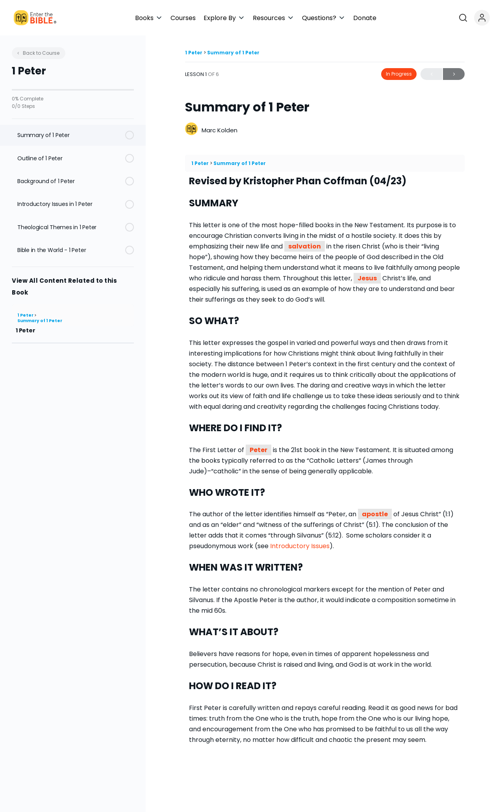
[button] (221, 18)
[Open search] (475, 18)
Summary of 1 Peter (40, 321)
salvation (305, 246)
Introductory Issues (300, 546)
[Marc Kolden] (191, 130)
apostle (375, 514)
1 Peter (26, 315)
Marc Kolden (220, 130)
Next (454, 74)
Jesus (367, 278)
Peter (258, 450)
